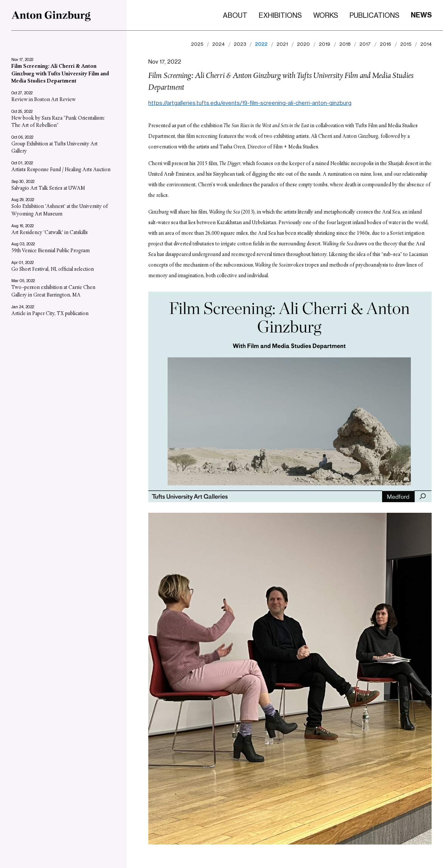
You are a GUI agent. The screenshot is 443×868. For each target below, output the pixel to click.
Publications (375, 15)
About (235, 15)
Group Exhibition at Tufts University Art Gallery (54, 148)
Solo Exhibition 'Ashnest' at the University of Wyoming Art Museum (60, 210)
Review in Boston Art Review (44, 100)
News (421, 15)
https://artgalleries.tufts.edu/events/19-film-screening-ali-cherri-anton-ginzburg (250, 103)
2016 (385, 44)
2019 (325, 44)
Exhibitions (280, 15)
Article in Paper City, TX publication (50, 313)
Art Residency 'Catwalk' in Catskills (50, 232)
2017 (365, 44)
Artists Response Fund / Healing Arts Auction (61, 170)
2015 (406, 44)
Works (326, 15)
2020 (303, 44)
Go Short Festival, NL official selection (53, 269)
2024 (218, 44)
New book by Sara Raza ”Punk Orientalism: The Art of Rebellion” (58, 122)
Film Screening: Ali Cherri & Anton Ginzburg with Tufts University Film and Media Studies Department (60, 74)
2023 (240, 44)
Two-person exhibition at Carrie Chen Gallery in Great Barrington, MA (53, 291)
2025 (197, 44)
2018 (345, 44)
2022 (261, 44)
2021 (282, 44)
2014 (426, 44)
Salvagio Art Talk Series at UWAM (48, 188)
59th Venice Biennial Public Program (51, 251)
